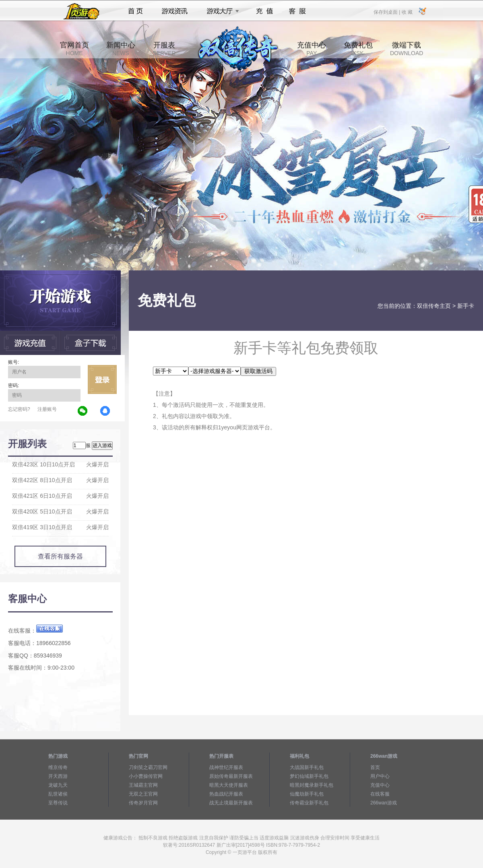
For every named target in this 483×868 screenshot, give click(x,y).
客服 (298, 11)
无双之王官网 (143, 794)
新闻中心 (121, 49)
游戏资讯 (175, 11)
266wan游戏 (384, 803)
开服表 (164, 49)
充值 (264, 11)
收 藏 (407, 12)
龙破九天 (58, 785)
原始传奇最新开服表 (231, 776)
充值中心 (312, 49)
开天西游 (58, 776)
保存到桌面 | (387, 12)
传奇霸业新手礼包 (309, 803)
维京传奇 (58, 767)
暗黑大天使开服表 (229, 785)
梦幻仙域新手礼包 (309, 776)
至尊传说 (58, 803)
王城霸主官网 (143, 785)
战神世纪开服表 (226, 767)
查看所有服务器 (60, 556)
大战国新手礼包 (307, 767)
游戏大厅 (221, 11)
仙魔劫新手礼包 (307, 794)
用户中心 (380, 776)
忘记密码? (19, 409)
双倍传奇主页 (434, 306)
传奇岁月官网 (143, 803)
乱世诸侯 (58, 794)
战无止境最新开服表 (231, 803)
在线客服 (380, 794)
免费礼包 (358, 49)
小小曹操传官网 (146, 776)
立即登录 (102, 379)
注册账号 (47, 409)
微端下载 (407, 49)
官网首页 (74, 49)
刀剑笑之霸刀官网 (148, 767)
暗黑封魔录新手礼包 (312, 785)
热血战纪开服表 (226, 794)
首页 (135, 11)
